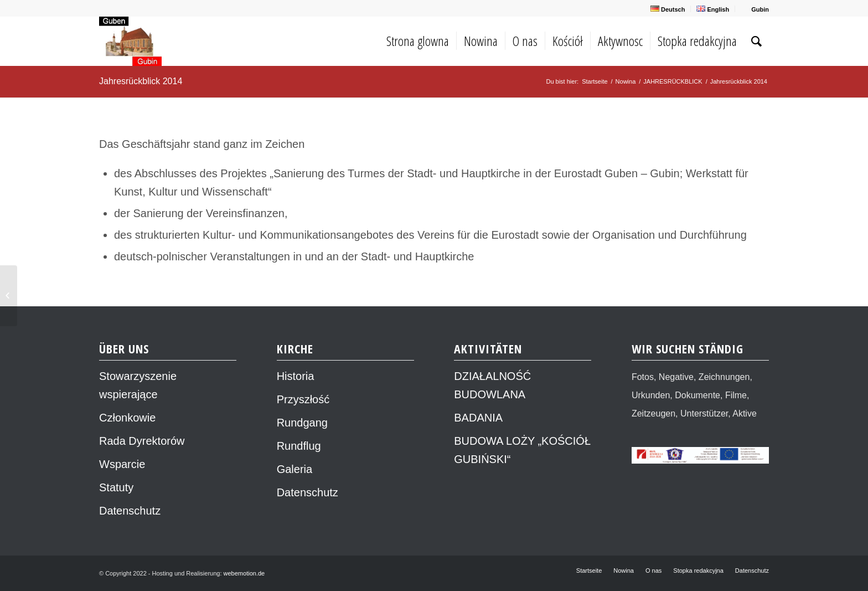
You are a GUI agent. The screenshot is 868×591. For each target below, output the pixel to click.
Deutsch (668, 9)
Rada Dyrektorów (142, 441)
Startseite (595, 81)
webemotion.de (244, 573)
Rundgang (302, 423)
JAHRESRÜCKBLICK (673, 81)
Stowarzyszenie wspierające (138, 385)
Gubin (755, 9)
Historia (296, 376)
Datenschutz (130, 511)
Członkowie (127, 418)
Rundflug (299, 446)
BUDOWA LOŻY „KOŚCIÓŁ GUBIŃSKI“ (522, 450)
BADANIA (478, 418)
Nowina (626, 81)
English (713, 9)
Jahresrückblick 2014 (141, 81)
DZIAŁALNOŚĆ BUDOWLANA (492, 385)
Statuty (116, 487)
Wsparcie (122, 464)
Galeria (294, 469)
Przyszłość (303, 399)
